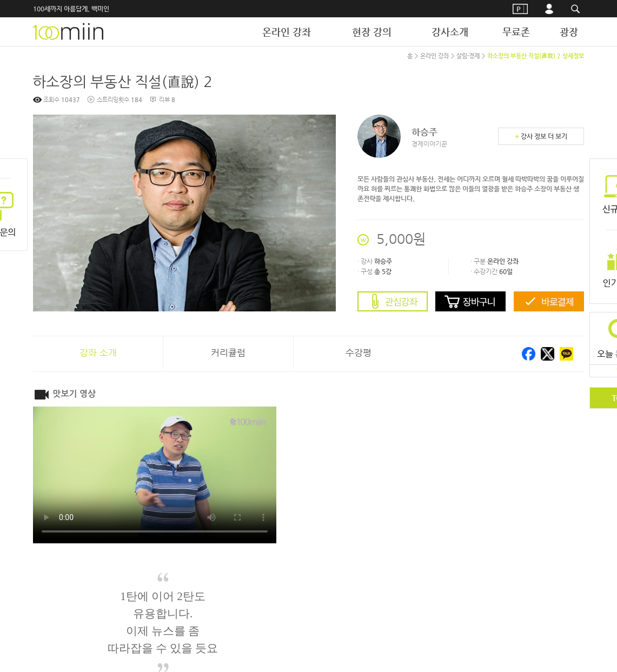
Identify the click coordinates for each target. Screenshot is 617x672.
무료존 (516, 32)
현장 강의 (372, 32)
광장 (569, 32)
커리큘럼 (228, 352)
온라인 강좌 (287, 32)
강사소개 (450, 32)
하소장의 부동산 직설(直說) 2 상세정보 (536, 56)
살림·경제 (468, 56)
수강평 (359, 352)
